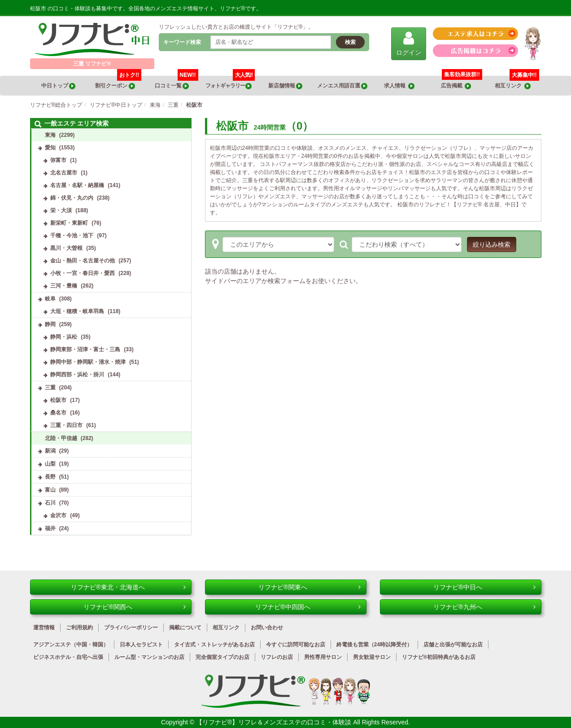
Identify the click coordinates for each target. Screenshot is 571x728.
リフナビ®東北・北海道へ (128, 587)
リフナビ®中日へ (484, 587)
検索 (350, 42)
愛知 (50, 148)
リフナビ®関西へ (134, 607)
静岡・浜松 (64, 337)
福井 (50, 528)
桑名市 (58, 413)
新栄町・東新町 (69, 223)
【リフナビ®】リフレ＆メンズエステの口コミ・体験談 (275, 722)
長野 (50, 477)
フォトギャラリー (230, 83)
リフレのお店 (277, 657)
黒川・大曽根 (66, 248)
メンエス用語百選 (342, 86)
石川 (50, 503)
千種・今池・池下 (72, 235)
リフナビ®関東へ (309, 587)
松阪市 (58, 400)
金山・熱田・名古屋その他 (83, 261)
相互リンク (517, 83)
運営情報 (44, 628)
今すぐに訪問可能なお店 (296, 645)
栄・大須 (61, 210)
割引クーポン (118, 83)
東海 (50, 135)
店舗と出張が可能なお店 (453, 645)
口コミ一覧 (177, 83)
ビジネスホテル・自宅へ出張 (68, 657)
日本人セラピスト (141, 645)
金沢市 (58, 515)
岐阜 (50, 299)
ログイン (409, 43)
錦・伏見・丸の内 (72, 198)
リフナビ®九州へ (484, 607)
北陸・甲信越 (61, 438)
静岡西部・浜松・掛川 (77, 375)
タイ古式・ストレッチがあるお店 (214, 645)
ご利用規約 (79, 628)
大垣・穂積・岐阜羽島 (77, 311)
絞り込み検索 (492, 244)
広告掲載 (456, 86)
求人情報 (399, 86)
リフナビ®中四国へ (308, 607)
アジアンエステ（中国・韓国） (71, 645)
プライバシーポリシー (131, 628)
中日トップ (58, 86)
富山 (50, 490)
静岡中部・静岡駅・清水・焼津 (88, 362)
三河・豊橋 (64, 286)
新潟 (50, 451)
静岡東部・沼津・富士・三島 (85, 349)
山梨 (50, 464)
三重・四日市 (66, 425)
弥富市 (58, 160)
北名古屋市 (64, 173)
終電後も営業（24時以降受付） (374, 645)
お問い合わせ (267, 628)
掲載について (185, 628)
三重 (50, 388)
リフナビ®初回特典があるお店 (439, 657)
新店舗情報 (285, 86)
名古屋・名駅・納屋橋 (77, 185)
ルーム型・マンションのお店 (149, 657)
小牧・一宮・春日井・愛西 (83, 273)
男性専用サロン (323, 657)
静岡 (50, 324)
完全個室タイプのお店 (222, 657)
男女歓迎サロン (372, 657)
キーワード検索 (182, 42)
